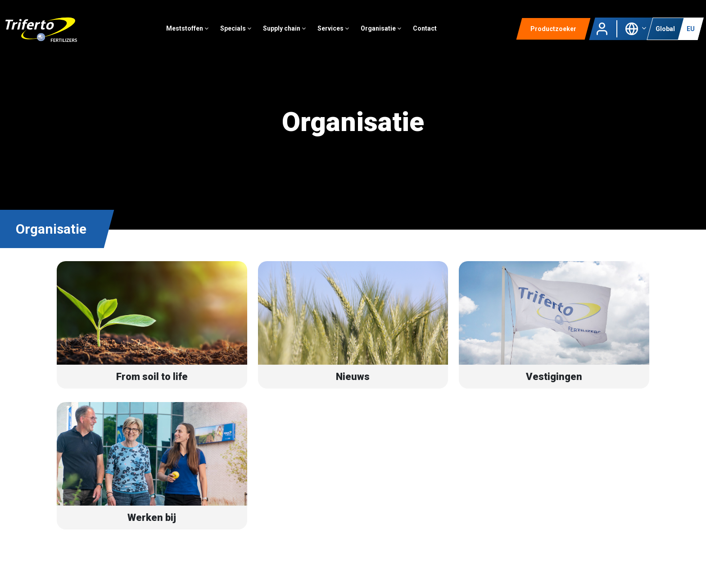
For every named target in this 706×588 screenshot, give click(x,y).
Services (341, 34)
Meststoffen (195, 34)
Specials (243, 34)
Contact (432, 34)
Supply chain (292, 34)
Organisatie (389, 34)
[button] (636, 33)
